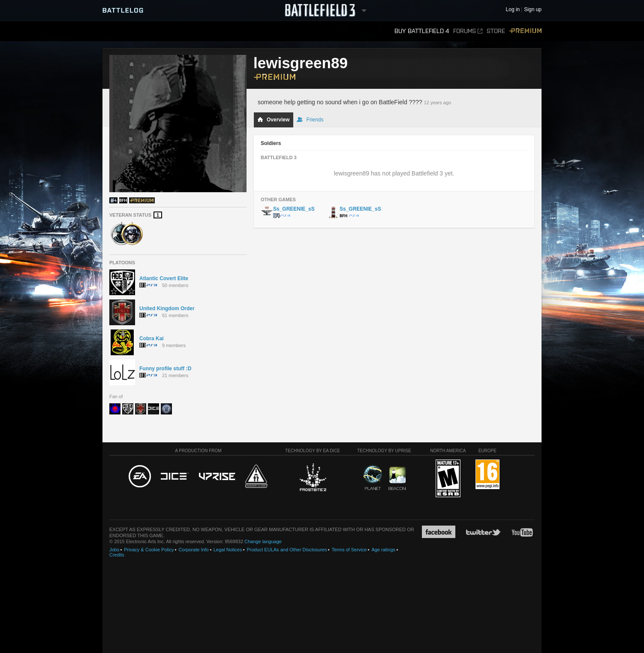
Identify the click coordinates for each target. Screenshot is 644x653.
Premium (525, 31)
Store (496, 31)
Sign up (533, 10)
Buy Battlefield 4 (422, 31)
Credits (117, 555)
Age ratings (383, 550)
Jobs (114, 550)
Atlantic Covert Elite (164, 278)
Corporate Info (193, 550)
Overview (273, 120)
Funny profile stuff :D (165, 369)
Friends (310, 120)
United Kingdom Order (167, 308)
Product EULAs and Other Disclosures (287, 550)
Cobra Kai (152, 339)
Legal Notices (228, 550)
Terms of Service (349, 550)
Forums (468, 31)
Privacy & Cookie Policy (149, 550)
